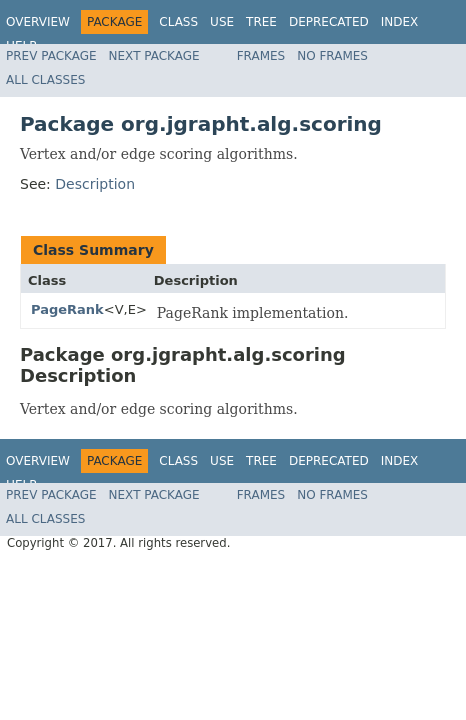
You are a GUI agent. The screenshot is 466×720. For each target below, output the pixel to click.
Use (222, 22)
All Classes (45, 80)
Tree (261, 22)
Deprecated (329, 22)
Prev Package (51, 56)
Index (400, 22)
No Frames (332, 56)
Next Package (154, 56)
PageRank (67, 309)
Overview (38, 22)
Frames (261, 56)
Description (95, 184)
